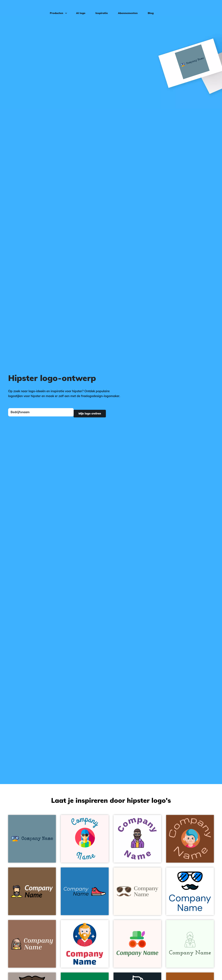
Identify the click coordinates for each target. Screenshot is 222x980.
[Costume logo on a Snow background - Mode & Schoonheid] (137, 944)
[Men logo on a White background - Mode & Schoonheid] (85, 944)
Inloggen (209, 7)
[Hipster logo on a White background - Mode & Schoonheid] (137, 839)
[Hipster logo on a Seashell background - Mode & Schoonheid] (137, 891)
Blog (148, 7)
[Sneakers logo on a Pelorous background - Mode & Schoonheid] (85, 891)
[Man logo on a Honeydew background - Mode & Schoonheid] (190, 944)
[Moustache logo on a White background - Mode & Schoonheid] (190, 891)
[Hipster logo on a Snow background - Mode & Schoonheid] (85, 839)
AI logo (78, 7)
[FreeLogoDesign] (25, 7)
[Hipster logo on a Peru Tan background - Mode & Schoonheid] (190, 839)
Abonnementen (125, 7)
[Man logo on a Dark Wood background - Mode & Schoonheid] (32, 891)
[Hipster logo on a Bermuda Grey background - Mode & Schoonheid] (32, 839)
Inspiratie (99, 7)
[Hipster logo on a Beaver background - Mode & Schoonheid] (32, 944)
